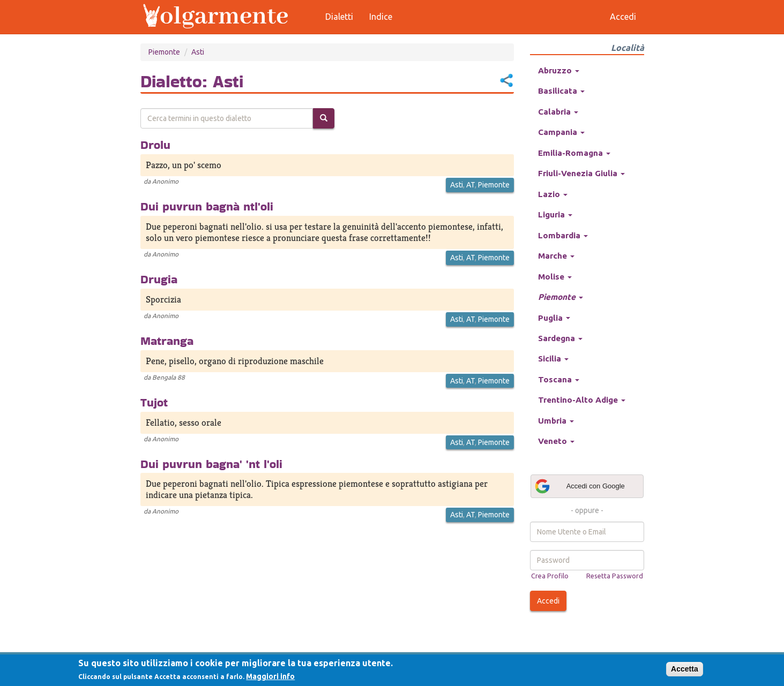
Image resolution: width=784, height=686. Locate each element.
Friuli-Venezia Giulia (581, 173)
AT (471, 185)
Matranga (167, 341)
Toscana (559, 379)
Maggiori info (270, 676)
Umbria (556, 421)
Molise (555, 277)
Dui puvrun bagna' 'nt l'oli (211, 464)
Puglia (554, 318)
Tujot (154, 402)
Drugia (159, 279)
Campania (561, 132)
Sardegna (560, 338)
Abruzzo (559, 70)
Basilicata (561, 91)
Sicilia (553, 359)
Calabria (558, 112)
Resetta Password (615, 576)
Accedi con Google (579, 486)
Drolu (155, 145)
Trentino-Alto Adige (582, 400)
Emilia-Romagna (574, 153)
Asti (198, 52)
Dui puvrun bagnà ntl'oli (207, 206)
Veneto (556, 441)
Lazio (553, 194)
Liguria (555, 214)
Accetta (685, 669)
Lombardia (563, 235)
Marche (556, 256)
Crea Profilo (550, 576)
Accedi (548, 601)
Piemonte (164, 52)
